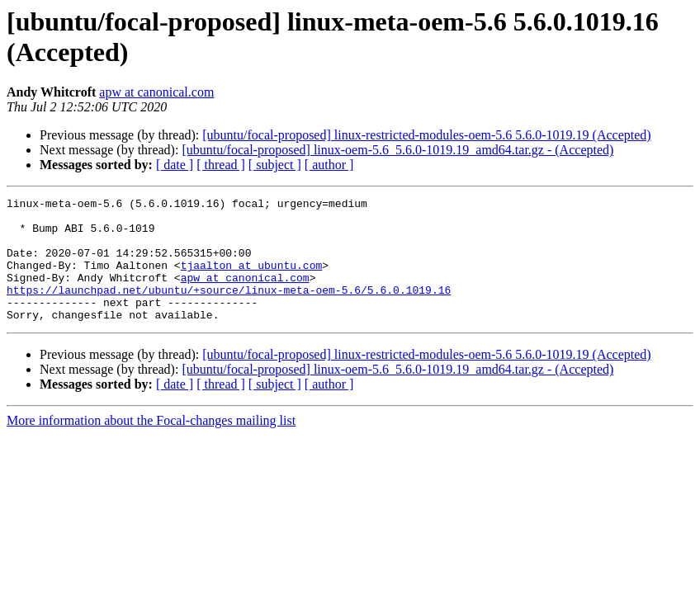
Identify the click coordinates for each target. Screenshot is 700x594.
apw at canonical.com (156, 92)
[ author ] (329, 165)
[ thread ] (221, 165)
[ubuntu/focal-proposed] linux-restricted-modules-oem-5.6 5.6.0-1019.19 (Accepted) (426, 135)
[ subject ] (275, 165)
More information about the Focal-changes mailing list (151, 445)
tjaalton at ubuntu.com (252, 280)
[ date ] (175, 165)
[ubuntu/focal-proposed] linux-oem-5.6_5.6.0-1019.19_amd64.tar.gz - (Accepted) (397, 150)
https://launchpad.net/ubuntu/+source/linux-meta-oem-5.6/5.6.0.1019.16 (229, 309)
